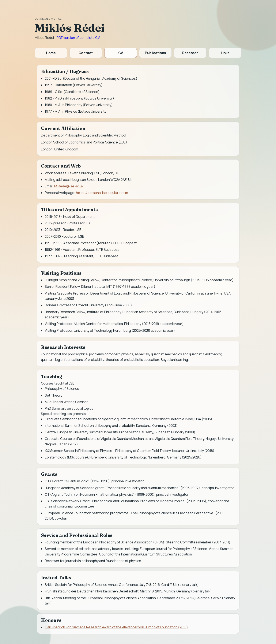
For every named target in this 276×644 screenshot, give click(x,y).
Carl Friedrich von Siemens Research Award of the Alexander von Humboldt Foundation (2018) (116, 627)
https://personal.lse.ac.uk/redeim (102, 193)
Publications (155, 53)
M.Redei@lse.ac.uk (69, 186)
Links (225, 53)
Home (51, 53)
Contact (86, 53)
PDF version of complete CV (78, 38)
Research (190, 53)
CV (121, 53)
